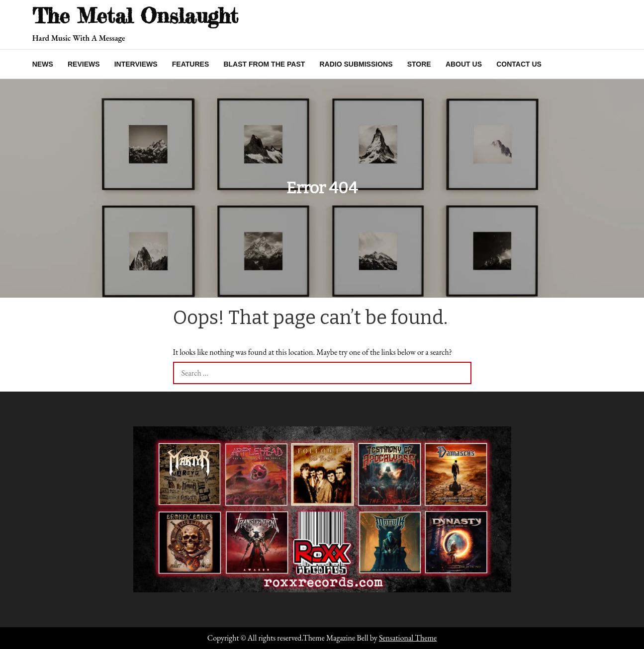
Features (190, 64)
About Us (464, 64)
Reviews (84, 64)
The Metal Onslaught (135, 16)
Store (419, 64)
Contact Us (519, 64)
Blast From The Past (264, 64)
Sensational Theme (408, 638)
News (43, 64)
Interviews (136, 64)
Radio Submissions (356, 64)
